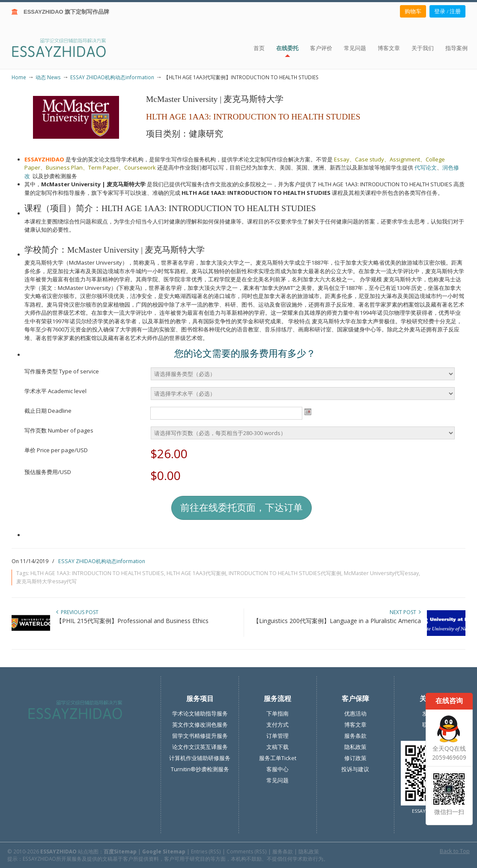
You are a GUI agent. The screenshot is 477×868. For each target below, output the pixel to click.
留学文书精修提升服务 (200, 736)
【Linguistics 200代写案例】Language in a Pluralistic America (337, 621)
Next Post (405, 612)
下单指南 (277, 713)
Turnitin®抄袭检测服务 (200, 769)
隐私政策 (355, 747)
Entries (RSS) (206, 851)
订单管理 (277, 736)
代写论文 (426, 167)
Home (19, 77)
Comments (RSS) (247, 851)
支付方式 (277, 725)
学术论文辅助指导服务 (200, 713)
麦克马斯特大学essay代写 (46, 581)
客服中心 (277, 769)
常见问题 (277, 780)
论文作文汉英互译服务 (200, 747)
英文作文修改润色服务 (200, 725)
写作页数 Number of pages (59, 430)
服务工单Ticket (278, 758)
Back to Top (455, 851)
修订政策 (355, 758)
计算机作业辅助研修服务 (200, 758)
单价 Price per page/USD (56, 450)
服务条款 (355, 736)
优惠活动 (355, 713)
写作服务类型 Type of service (62, 371)
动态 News (48, 77)
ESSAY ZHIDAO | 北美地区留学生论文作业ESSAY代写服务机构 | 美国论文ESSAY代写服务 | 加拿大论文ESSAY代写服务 (67, 47)
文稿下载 (277, 747)
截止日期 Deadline (48, 411)
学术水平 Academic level (55, 391)
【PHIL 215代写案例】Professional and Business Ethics (132, 621)
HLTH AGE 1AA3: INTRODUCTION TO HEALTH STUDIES (97, 573)
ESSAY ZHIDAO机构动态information (112, 77)
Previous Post (77, 612)
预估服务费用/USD (48, 472)
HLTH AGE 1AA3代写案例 (196, 573)
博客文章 (355, 725)
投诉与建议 (355, 769)
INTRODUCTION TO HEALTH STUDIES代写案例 (285, 573)
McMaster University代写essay (381, 573)
